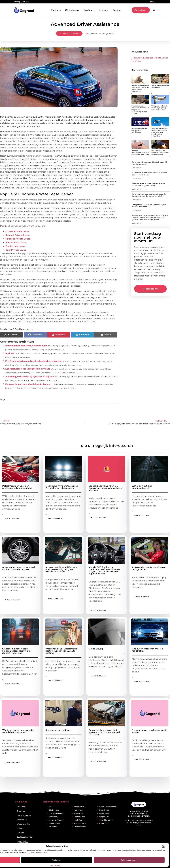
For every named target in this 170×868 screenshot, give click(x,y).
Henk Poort (79, 820)
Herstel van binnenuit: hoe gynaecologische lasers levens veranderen (140, 88)
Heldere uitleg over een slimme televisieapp (139, 130)
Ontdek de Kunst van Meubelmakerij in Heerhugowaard (150, 163)
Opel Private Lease (16, 250)
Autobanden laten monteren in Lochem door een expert (19, 568)
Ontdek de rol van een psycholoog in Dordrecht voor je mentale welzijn (149, 195)
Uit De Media (72, 10)
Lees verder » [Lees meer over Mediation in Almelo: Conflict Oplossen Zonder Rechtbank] (137, 178)
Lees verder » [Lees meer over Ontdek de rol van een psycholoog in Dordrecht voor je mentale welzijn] (137, 200)
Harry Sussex (105, 813)
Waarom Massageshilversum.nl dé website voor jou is (140, 153)
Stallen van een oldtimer (59, 730)
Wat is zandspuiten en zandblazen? (160, 86)
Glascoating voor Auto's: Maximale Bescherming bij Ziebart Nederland (17, 651)
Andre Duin (104, 823)
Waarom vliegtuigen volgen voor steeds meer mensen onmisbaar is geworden (160, 132)
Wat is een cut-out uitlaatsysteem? (142, 487)
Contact (117, 10)
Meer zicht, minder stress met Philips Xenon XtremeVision (62, 487)
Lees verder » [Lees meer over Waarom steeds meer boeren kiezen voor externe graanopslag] (137, 189)
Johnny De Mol (80, 807)
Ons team (89, 10)
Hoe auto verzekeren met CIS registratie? (148, 650)
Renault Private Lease (18, 235)
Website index (23, 824)
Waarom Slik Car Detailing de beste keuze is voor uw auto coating (61, 651)
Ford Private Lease (16, 243)
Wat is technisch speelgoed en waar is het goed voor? (19, 731)
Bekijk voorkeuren (129, 860)
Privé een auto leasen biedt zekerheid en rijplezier (34, 361)
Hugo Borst (104, 817)
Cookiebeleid (55, 865)
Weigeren (57, 860)
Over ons (103, 10)
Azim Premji (54, 817)
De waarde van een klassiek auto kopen (28, 384)
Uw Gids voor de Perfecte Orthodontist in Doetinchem (160, 153)
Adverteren (22, 820)
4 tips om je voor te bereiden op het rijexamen (149, 568)
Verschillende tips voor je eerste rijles (26, 346)
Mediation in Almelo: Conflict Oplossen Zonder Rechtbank (150, 174)
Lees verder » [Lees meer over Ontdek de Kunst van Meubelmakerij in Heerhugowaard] (137, 168)
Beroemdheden (24, 815)
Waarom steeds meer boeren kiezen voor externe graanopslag (148, 184)
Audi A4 (10, 353)
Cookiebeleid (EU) (25, 837)
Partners (56, 10)
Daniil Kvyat (104, 810)
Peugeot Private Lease (18, 239)
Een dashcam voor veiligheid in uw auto (28, 369)
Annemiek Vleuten (56, 820)
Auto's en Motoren (69, 33)
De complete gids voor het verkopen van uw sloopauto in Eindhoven (105, 732)
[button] (163, 846)
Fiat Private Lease (15, 246)
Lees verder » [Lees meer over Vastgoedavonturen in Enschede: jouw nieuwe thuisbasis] (137, 210)
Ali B (50, 807)
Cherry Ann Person (56, 813)
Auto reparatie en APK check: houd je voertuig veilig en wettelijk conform (61, 569)
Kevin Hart (78, 810)
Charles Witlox (80, 827)
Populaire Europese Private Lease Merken (150, 59)
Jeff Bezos (53, 827)
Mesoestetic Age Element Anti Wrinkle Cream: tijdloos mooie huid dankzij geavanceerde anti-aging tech (150, 217)
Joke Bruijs (78, 813)
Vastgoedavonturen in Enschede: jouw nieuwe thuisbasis (149, 206)
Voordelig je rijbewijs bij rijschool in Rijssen (30, 377)
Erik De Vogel (54, 810)
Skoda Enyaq (96, 649)
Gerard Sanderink (106, 820)
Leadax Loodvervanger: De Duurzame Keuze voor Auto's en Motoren (106, 488)
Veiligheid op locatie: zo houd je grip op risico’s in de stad (160, 108)
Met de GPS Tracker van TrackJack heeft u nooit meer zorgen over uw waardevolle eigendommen (104, 570)
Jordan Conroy (80, 823)
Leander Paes (79, 817)
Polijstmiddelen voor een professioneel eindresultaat (17, 487)
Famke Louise (54, 823)
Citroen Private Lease (17, 231)
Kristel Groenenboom (108, 807)
